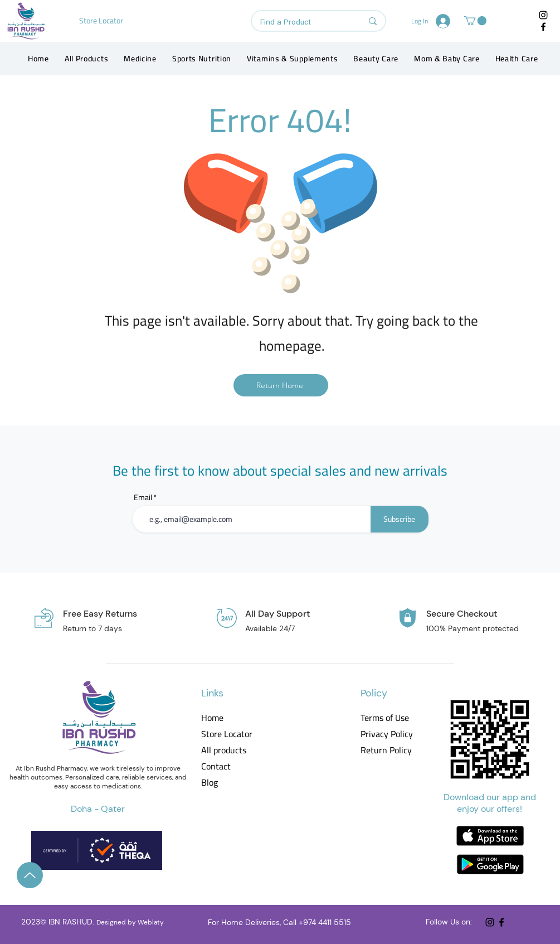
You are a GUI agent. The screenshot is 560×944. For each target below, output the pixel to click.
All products (224, 750)
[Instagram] (543, 15)
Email (143, 497)
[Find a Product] (303, 23)
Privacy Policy (386, 734)
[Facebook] (543, 27)
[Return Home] (281, 385)
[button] (475, 21)
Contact (216, 766)
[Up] (30, 875)
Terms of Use (385, 718)
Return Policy (386, 750)
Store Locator (227, 734)
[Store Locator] (102, 21)
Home (212, 718)
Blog (210, 783)
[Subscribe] (400, 519)
